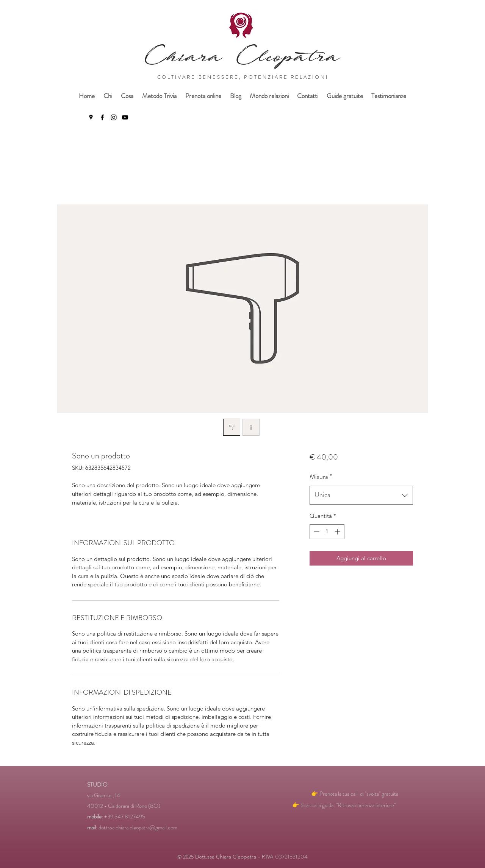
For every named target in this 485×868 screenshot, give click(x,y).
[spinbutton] (327, 532)
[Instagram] (114, 117)
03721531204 (291, 857)
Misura (321, 477)
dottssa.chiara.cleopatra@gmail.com (138, 827)
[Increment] (338, 532)
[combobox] (361, 495)
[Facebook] (102, 117)
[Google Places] (91, 117)
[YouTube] (125, 117)
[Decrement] (316, 532)
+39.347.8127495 (125, 817)
